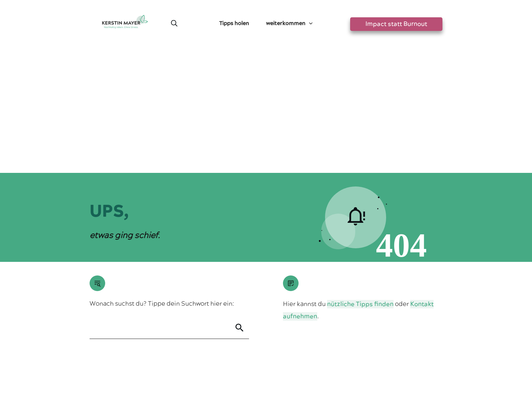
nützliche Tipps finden (360, 179)
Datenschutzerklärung (281, 363)
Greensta (153, 344)
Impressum (238, 363)
